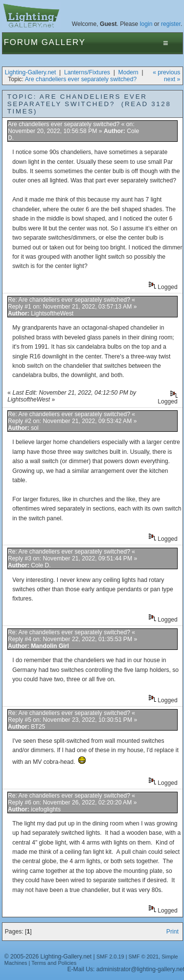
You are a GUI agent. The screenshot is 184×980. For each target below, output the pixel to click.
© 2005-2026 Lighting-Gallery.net (48, 957)
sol (35, 428)
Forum (21, 42)
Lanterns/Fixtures (87, 72)
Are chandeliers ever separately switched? (81, 79)
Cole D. (41, 565)
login (146, 24)
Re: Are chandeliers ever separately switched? (69, 300)
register (171, 24)
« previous (166, 72)
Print (172, 932)
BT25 (38, 727)
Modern (128, 72)
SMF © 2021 (144, 957)
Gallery (64, 42)
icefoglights (46, 809)
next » (172, 79)
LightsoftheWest (52, 313)
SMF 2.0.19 (110, 957)
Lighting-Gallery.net (31, 72)
